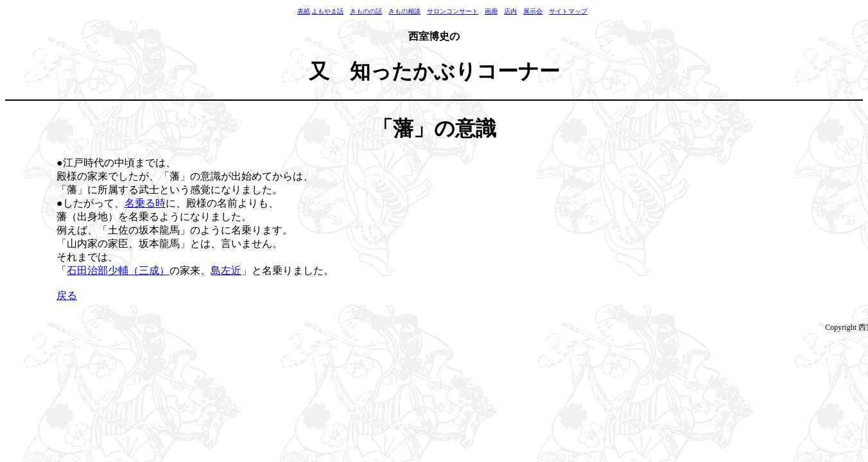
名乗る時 (145, 203)
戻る (67, 295)
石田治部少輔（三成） (118, 270)
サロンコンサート (453, 11)
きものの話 (366, 11)
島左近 (226, 270)
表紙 (304, 11)
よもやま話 (327, 11)
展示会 (533, 11)
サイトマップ (568, 11)
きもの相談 (404, 11)
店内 (510, 11)
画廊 (491, 11)
